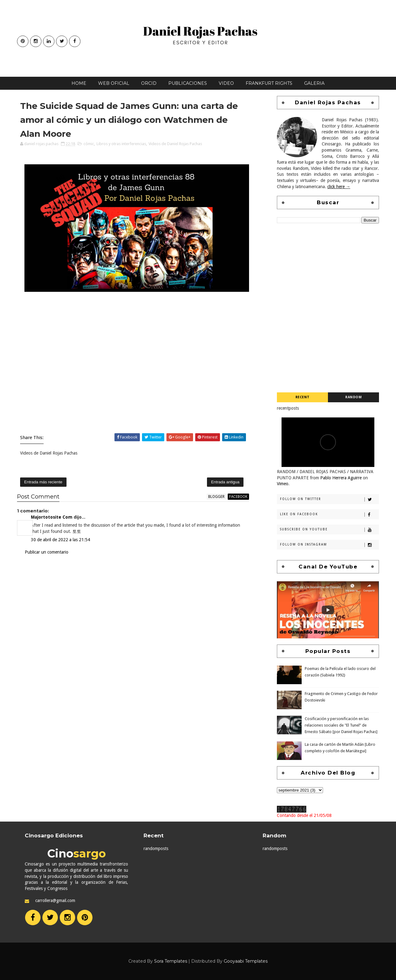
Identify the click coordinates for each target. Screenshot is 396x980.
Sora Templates (171, 961)
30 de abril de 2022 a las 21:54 (60, 540)
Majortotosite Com (52, 517)
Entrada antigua (225, 482)
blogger (216, 497)
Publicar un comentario (47, 552)
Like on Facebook (329, 515)
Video (226, 83)
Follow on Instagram (329, 545)
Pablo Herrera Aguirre (341, 478)
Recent (303, 397)
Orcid (149, 83)
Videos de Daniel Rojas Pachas (175, 144)
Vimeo (283, 484)
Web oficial (114, 83)
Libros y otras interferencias (121, 144)
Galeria (314, 83)
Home (79, 83)
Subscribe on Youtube (329, 530)
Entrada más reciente (43, 482)
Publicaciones (188, 83)
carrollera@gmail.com (55, 900)
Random (353, 397)
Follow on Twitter (329, 499)
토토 (77, 531)
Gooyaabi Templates (246, 961)
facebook (238, 497)
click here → (339, 187)
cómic (89, 144)
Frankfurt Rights (269, 83)
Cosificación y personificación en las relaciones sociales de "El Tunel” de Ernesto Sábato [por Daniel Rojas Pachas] (341, 725)
